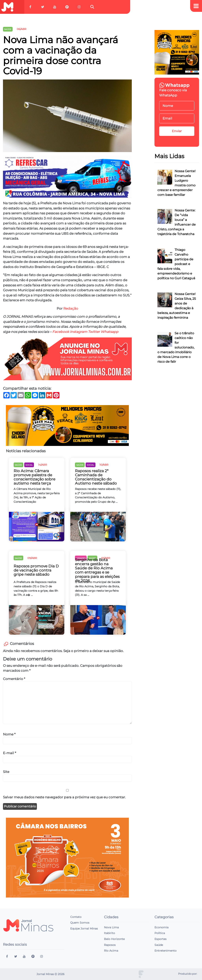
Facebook (61, 332)
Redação (71, 308)
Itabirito (109, 933)
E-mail (10, 753)
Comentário (14, 679)
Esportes (160, 939)
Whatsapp (109, 332)
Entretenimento (166, 951)
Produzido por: (188, 974)
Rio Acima (111, 951)
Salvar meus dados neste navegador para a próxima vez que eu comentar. (64, 797)
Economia (161, 927)
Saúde (159, 945)
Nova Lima (111, 927)
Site (6, 772)
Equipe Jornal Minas (84, 929)
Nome (9, 734)
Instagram (79, 332)
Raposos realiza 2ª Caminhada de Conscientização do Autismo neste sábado (96, 477)
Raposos (110, 945)
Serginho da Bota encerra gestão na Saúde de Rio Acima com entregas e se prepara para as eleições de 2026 (97, 570)
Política (160, 933)
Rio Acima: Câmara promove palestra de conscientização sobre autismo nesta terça (34, 477)
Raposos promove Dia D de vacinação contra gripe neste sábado (36, 570)
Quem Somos (80, 923)
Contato (76, 917)
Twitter (94, 332)
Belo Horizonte (114, 939)
